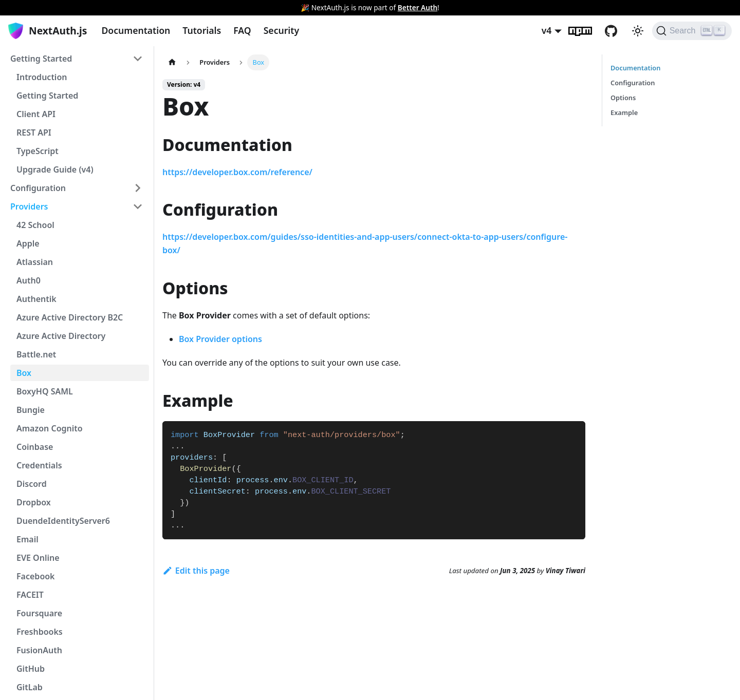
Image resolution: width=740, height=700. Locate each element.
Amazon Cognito (50, 428)
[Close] (727, 8)
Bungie (31, 410)
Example (624, 112)
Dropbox (34, 502)
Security (281, 30)
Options (623, 98)
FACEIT (30, 595)
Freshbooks (40, 632)
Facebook (36, 576)
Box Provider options (220, 339)
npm (586, 31)
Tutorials (202, 30)
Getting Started (41, 59)
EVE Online (38, 558)
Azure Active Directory (61, 336)
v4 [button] (547, 30)
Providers (29, 206)
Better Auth (418, 7)
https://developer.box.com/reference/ (237, 172)
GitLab (30, 687)
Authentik (36, 299)
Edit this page (196, 571)
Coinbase (35, 447)
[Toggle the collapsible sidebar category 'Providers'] (138, 206)
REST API (34, 133)
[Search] (692, 31)
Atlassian (35, 262)
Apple (28, 243)
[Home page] (172, 62)
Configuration (38, 188)
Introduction (42, 77)
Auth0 (29, 280)
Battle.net (36, 354)
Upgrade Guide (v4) (55, 169)
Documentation (136, 30)
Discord (32, 484)
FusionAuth (39, 650)
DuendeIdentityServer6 (63, 521)
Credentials (39, 465)
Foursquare (39, 613)
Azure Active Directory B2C (70, 317)
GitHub (617, 31)
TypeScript (38, 151)
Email (27, 539)
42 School (35, 225)
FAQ (242, 30)
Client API (36, 114)
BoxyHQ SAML (45, 391)
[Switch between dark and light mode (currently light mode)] (638, 31)
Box (24, 373)
